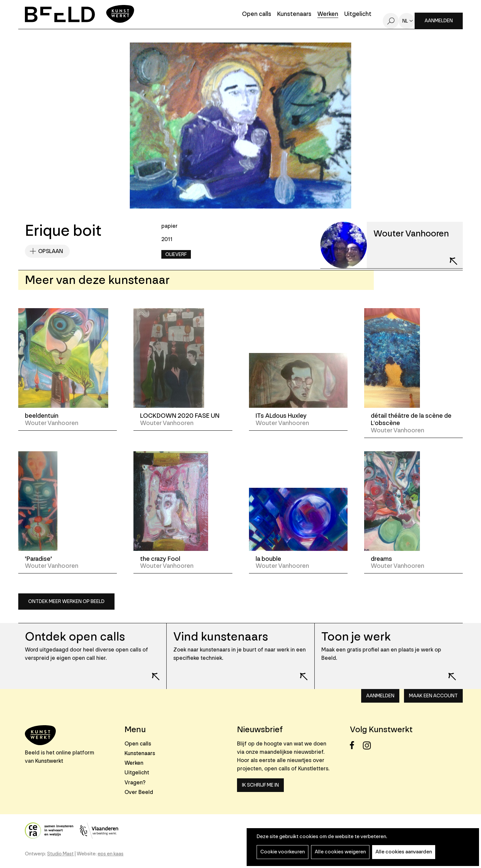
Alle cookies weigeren (340, 852)
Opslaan (51, 251)
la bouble (268, 559)
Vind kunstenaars (221, 637)
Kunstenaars (294, 14)
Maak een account (433, 696)
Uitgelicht (358, 14)
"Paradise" (39, 559)
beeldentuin (42, 416)
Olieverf (176, 255)
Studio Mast (60, 854)
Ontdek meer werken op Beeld (66, 602)
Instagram (369, 745)
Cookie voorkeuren (282, 852)
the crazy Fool (160, 559)
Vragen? (135, 782)
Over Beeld (139, 792)
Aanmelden (439, 21)
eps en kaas (111, 854)
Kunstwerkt (49, 761)
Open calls (257, 14)
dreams (381, 559)
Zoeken (391, 21)
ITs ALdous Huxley (281, 416)
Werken (328, 14)
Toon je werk (356, 637)
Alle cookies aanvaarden (404, 852)
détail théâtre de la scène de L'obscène (411, 419)
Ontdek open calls (75, 637)
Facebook (356, 745)
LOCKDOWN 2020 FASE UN (180, 416)
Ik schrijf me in (260, 785)
